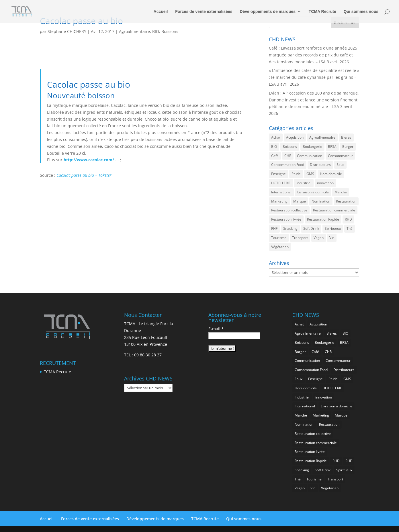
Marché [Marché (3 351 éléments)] (341, 192)
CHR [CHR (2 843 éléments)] (288, 156)
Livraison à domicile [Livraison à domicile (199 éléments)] (313, 192)
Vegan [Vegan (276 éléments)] (319, 238)
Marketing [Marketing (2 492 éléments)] (279, 201)
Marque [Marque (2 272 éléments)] (300, 201)
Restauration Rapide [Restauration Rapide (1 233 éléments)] (323, 219)
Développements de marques (268, 12)
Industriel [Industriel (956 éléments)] (304, 183)
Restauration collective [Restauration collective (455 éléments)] (289, 210)
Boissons (170, 31)
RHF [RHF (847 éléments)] (274, 228)
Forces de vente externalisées (204, 12)
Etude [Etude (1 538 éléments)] (296, 174)
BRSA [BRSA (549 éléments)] (332, 147)
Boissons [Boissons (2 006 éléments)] (290, 147)
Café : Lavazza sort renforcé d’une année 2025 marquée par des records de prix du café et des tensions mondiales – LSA (313, 55)
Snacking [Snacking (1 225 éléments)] (290, 228)
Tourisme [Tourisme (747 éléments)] (279, 238)
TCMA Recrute (322, 12)
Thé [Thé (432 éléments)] (350, 228)
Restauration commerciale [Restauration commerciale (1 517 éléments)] (334, 210)
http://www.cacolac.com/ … (91, 160)
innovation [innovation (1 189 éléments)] (325, 183)
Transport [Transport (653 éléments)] (300, 238)
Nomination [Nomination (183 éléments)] (321, 201)
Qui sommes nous (361, 12)
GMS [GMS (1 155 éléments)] (310, 174)
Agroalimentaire (134, 31)
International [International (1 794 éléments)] (281, 192)
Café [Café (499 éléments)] (275, 156)
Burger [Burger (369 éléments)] (348, 147)
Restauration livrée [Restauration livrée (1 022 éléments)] (286, 219)
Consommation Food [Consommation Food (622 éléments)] (288, 165)
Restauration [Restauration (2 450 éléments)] (346, 201)
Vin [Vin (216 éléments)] (332, 238)
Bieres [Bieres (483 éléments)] (346, 137)
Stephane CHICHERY (67, 31)
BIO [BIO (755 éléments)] (274, 147)
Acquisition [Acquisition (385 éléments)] (295, 137)
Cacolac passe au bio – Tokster (84, 175)
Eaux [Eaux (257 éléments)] (340, 165)
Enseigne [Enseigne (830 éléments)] (278, 174)
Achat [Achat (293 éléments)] (276, 137)
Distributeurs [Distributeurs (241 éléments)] (320, 165)
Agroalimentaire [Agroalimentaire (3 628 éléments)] (322, 137)
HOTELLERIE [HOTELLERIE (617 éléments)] (281, 183)
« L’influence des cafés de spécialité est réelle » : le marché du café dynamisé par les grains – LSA (314, 77)
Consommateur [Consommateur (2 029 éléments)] (340, 156)
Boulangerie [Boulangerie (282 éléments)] (312, 147)
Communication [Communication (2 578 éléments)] (310, 156)
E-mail (216, 329)
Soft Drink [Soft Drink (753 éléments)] (311, 228)
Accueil (161, 12)
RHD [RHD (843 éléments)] (348, 219)
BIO (156, 31)
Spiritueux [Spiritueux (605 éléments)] (333, 228)
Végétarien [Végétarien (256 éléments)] (280, 247)
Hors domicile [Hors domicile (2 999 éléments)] (331, 174)
